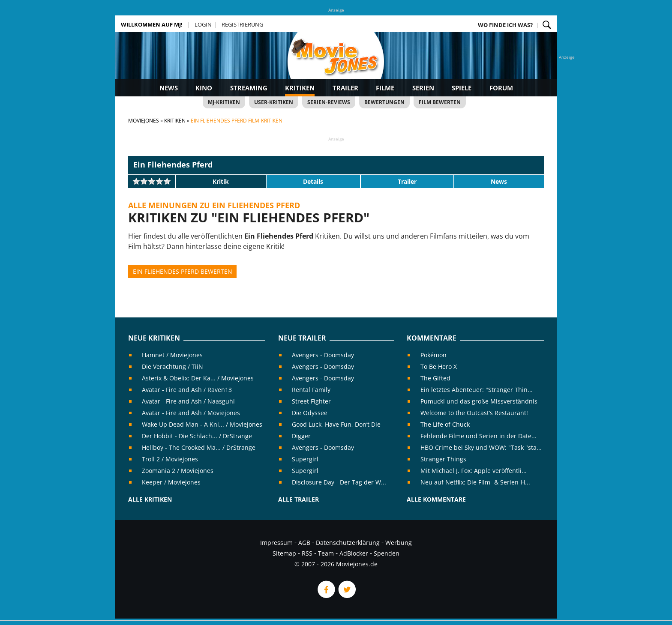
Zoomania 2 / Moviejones (178, 471)
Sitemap (284, 553)
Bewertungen (384, 102)
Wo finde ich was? (505, 25)
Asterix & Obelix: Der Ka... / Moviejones (198, 378)
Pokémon (433, 355)
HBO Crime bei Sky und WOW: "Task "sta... (481, 447)
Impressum (276, 543)
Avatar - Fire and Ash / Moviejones (191, 413)
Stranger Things (443, 459)
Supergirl (305, 459)
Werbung (399, 543)
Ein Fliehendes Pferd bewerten (183, 271)
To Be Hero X (439, 366)
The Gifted (435, 378)
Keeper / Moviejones (171, 482)
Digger (301, 436)
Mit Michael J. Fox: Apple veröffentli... (474, 471)
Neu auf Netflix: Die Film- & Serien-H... (475, 482)
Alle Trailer (298, 499)
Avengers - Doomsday (323, 355)
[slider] (152, 181)
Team (326, 553)
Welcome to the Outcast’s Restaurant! (474, 413)
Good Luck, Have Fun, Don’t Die (336, 424)
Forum (501, 88)
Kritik (221, 181)
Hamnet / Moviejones (172, 355)
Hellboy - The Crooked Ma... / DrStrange (199, 447)
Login (203, 24)
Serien (423, 88)
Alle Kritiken (150, 499)
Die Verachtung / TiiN (172, 366)
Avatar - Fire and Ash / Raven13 (187, 390)
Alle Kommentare (436, 499)
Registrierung (242, 24)
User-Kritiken (274, 102)
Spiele (462, 88)
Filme (385, 88)
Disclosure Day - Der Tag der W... (339, 482)
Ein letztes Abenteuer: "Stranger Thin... (477, 390)
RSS (307, 553)
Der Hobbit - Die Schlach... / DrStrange (197, 436)
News (169, 88)
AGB (304, 543)
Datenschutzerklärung (348, 543)
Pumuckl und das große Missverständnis (479, 401)
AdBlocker (354, 553)
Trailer (345, 88)
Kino (204, 88)
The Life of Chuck (445, 424)
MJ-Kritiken (224, 102)
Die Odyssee (310, 413)
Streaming (249, 88)
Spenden (387, 553)
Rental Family (311, 390)
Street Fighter (311, 401)
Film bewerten (440, 102)
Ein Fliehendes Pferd (173, 164)
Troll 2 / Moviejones (170, 459)
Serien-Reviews (329, 102)
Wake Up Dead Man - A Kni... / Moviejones (202, 424)
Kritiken (300, 88)
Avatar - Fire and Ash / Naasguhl (188, 401)
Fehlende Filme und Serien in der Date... (478, 436)
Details (313, 181)
